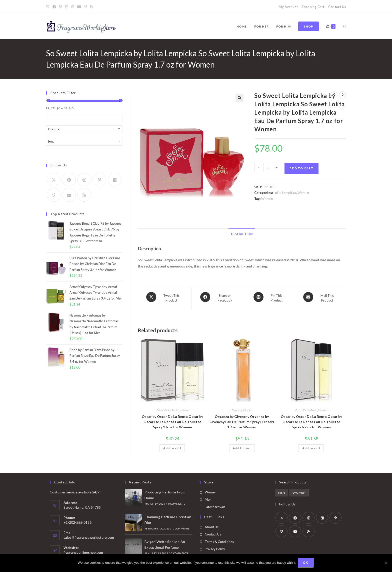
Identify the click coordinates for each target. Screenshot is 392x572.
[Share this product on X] (165, 297)
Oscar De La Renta (167, 408)
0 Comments (177, 502)
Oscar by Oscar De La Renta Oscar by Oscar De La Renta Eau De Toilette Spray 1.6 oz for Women (172, 420)
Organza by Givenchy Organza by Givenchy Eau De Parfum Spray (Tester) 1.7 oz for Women (242, 420)
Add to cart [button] (172, 446)
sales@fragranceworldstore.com (89, 535)
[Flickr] (115, 180)
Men (208, 497)
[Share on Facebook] (218, 297)
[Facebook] (54, 7)
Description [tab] (242, 234)
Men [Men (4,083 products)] (281, 491)
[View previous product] (334, 95)
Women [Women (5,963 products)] (299, 491)
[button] (239, 98)
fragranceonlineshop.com (83, 550)
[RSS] (91, 7)
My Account (288, 7)
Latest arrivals (215, 505)
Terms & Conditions (219, 540)
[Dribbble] (66, 7)
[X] (48, 7)
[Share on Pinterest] (270, 297)
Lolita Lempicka (285, 193)
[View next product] (342, 95)
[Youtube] (79, 7)
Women (303, 193)
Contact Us (337, 7)
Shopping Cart (313, 7)
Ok (306, 563)
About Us (212, 525)
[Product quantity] (268, 167)
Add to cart (301, 168)
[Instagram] (73, 7)
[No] (386, 563)
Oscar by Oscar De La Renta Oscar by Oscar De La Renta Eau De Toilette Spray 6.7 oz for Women (311, 420)
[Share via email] (320, 297)
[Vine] (86, 7)
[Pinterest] (60, 7)
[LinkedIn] (322, 516)
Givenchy (237, 408)
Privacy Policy (215, 547)
